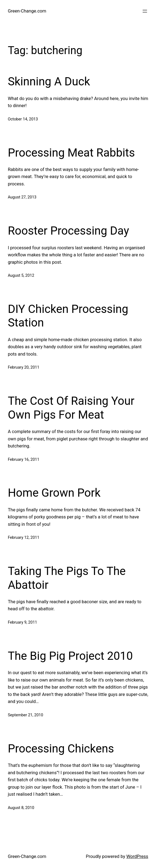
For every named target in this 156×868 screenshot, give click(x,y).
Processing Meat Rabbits (71, 153)
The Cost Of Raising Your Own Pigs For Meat (71, 408)
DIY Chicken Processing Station (68, 316)
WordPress (137, 856)
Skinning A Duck (49, 81)
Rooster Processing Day (68, 231)
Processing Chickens (61, 749)
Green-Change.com (27, 11)
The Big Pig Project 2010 (70, 656)
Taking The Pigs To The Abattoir (67, 578)
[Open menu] (145, 11)
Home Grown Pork (54, 493)
